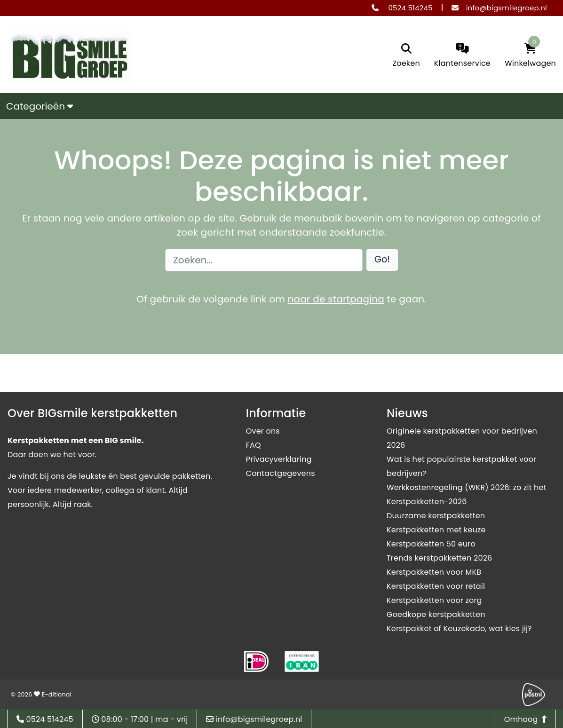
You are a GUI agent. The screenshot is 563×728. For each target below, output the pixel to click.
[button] (382, 260)
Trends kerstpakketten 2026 (439, 558)
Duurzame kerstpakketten (436, 516)
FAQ (254, 445)
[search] (406, 56)
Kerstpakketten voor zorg (434, 600)
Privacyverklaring (279, 459)
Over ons (263, 431)
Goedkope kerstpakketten (436, 614)
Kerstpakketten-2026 (427, 502)
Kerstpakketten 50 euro (431, 544)
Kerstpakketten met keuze (436, 530)
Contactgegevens (281, 473)
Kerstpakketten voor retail (436, 586)
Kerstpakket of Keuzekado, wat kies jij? (459, 629)
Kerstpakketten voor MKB (434, 572)
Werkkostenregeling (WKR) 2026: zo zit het (467, 487)
